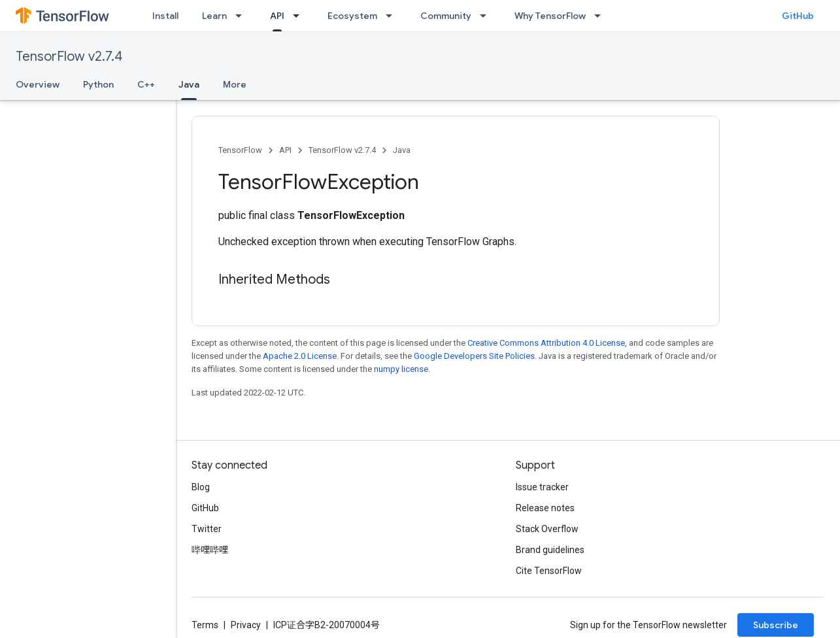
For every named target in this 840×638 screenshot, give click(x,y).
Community (446, 16)
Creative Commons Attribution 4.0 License (546, 343)
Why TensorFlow (550, 16)
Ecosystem (352, 16)
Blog (201, 487)
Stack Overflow (547, 529)
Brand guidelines (550, 550)
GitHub (798, 16)
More (235, 84)
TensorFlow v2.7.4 (69, 57)
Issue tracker (542, 487)
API (285, 150)
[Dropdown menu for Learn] (243, 16)
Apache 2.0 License (300, 356)
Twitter (207, 529)
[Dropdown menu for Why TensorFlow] (601, 16)
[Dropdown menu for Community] (487, 16)
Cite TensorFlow (549, 571)
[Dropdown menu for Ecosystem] (393, 16)
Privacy (246, 625)
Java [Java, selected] (189, 84)
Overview (38, 84)
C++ (146, 84)
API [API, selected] (277, 16)
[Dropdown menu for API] (300, 16)
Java (402, 150)
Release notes (545, 508)
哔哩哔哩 (210, 550)
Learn (214, 16)
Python (98, 84)
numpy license (401, 369)
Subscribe (776, 625)
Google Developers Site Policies (474, 356)
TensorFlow (240, 150)
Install (165, 16)
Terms (205, 625)
